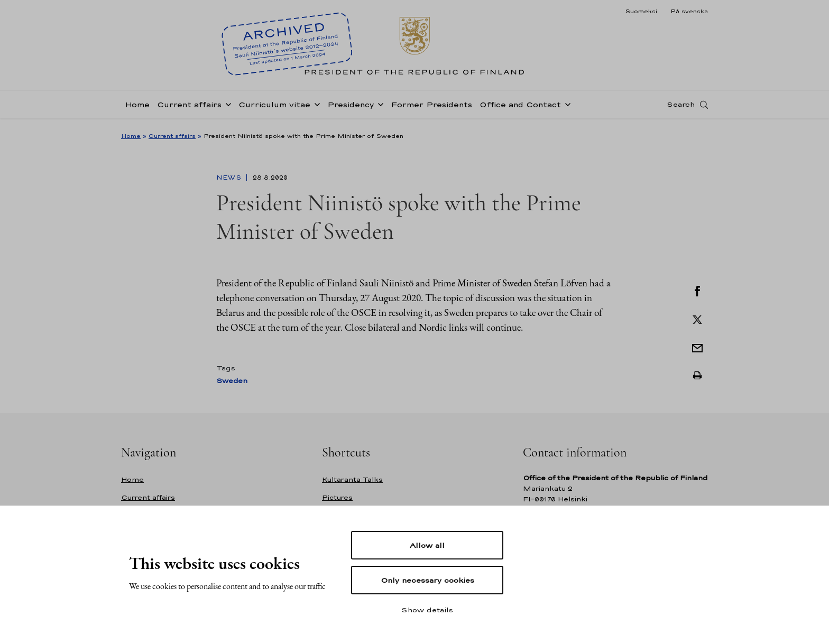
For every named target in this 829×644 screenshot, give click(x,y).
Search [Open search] (681, 107)
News (230, 178)
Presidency (351, 108)
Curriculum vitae (274, 108)
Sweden (232, 381)
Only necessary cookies (427, 580)
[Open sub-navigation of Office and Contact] (566, 107)
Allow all (427, 545)
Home (137, 108)
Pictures (337, 497)
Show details (427, 610)
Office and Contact (520, 108)
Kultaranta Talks (352, 479)
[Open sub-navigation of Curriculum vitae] (315, 107)
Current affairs (189, 108)
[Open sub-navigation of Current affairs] (226, 107)
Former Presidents (431, 108)
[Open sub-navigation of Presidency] (379, 107)
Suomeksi (641, 11)
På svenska (689, 11)
